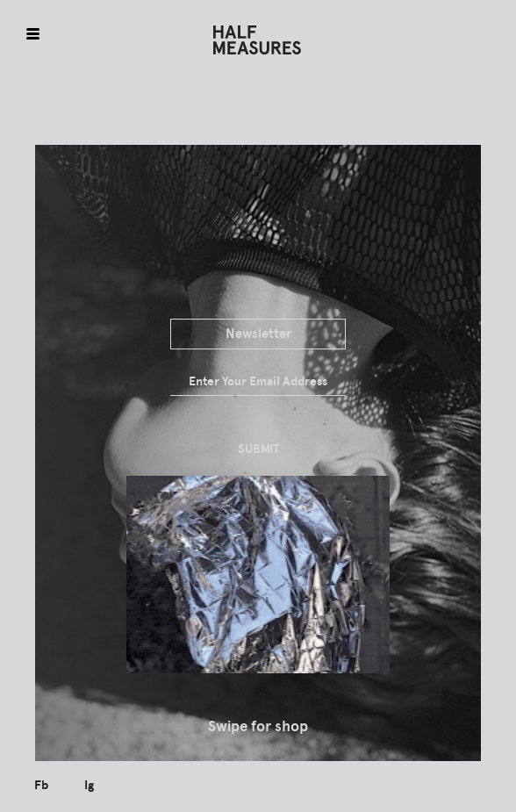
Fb (41, 785)
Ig (89, 785)
